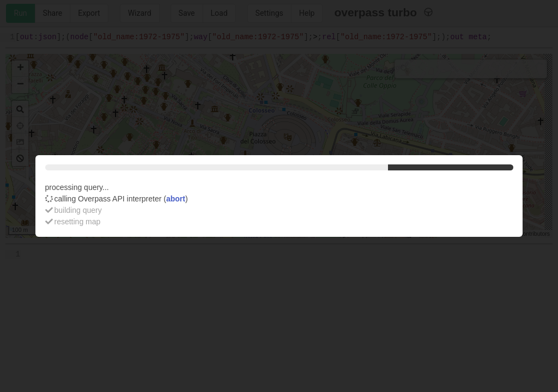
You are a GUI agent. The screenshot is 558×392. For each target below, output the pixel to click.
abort (176, 199)
